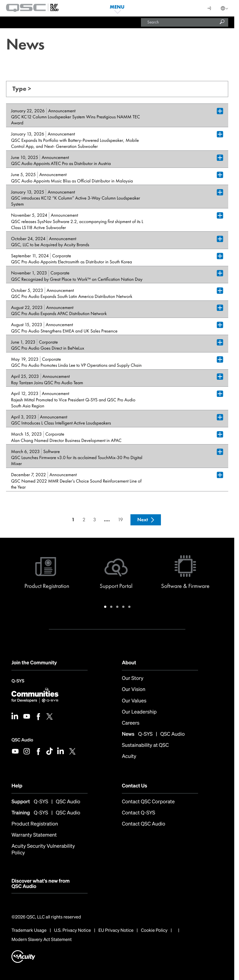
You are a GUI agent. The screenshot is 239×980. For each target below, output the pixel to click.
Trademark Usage (29, 931)
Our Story (133, 678)
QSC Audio (22, 740)
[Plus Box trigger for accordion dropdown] (220, 111)
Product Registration (35, 824)
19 (120, 520)
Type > (22, 89)
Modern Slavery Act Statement (42, 940)
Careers (131, 723)
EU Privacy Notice (116, 931)
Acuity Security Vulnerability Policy (43, 849)
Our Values (134, 701)
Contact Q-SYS (139, 813)
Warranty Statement (34, 835)
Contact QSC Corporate (148, 802)
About (129, 662)
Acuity (129, 756)
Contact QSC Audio (144, 824)
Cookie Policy (154, 931)
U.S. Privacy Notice (72, 931)
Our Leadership (139, 712)
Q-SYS (18, 682)
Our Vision (134, 689)
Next (143, 520)
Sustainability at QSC (145, 745)
